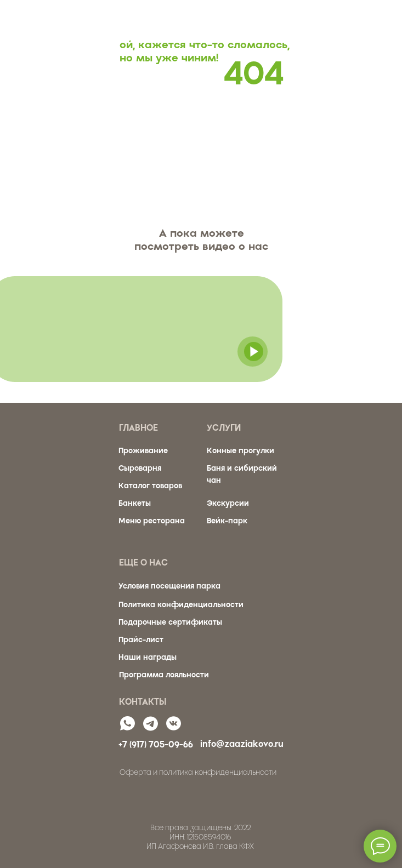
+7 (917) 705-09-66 (156, 744)
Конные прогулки (240, 451)
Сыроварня (140, 468)
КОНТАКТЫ (143, 702)
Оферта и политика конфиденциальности (198, 772)
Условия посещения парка (169, 586)
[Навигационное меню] (383, 18)
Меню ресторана (152, 521)
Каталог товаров (150, 486)
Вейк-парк (227, 521)
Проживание (143, 451)
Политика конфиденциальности (181, 605)
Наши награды (148, 657)
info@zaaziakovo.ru (242, 744)
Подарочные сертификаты (170, 622)
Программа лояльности (164, 675)
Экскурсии (228, 503)
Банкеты (135, 503)
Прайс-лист (141, 640)
